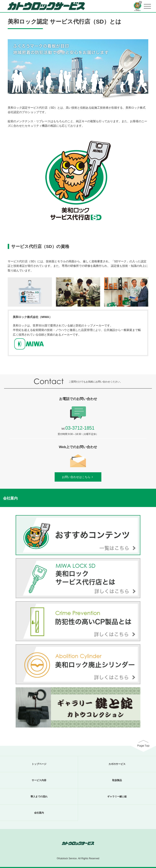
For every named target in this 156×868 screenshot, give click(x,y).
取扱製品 (117, 780)
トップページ (39, 764)
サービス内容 (39, 780)
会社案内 (39, 813)
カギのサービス (117, 764)
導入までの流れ (39, 797)
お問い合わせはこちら (78, 477)
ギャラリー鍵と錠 (117, 797)
